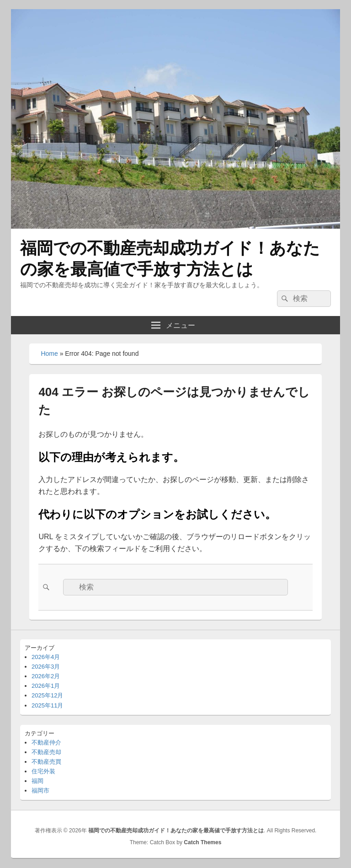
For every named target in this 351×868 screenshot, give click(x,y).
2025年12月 (47, 695)
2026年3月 (46, 667)
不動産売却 (46, 752)
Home (49, 354)
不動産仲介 (46, 742)
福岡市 (40, 790)
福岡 (37, 781)
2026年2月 (46, 676)
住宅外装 (43, 771)
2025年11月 (47, 705)
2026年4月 (46, 657)
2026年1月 (46, 686)
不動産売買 (46, 762)
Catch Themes (202, 842)
